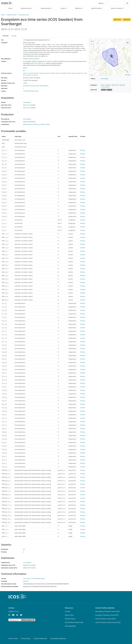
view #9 (69, 73)
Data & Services (12, 15)
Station (3, 102)
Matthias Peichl (45, 124)
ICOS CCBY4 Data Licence (31, 91)
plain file (26, 581)
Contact (68, 611)
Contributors (5, 124)
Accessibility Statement (58, 639)
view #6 (52, 73)
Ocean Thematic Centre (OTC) (106, 619)
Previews (4, 552)
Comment (4, 43)
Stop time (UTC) (6, 108)
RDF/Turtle (115, 85)
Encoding (4, 581)
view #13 (29, 75)
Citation (4, 61)
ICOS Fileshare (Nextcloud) (74, 622)
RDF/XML (108, 85)
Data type (4, 86)
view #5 (47, 73)
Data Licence (69, 615)
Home (3, 15)
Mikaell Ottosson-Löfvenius (31, 124)
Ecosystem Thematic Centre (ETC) (107, 615)
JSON (103, 85)
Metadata (6, 36)
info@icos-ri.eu (14, 611)
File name (4, 78)
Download (127, 20)
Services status (70, 619)
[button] (27, 8)
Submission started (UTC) (9, 568)
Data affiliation (6, 59)
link (48, 40)
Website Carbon (27, 620)
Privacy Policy (26, 639)
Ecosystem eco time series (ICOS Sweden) (36, 86)
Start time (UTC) (6, 105)
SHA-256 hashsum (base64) (10, 586)
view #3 (36, 73)
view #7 (58, 73)
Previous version (6, 73)
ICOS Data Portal (24, 15)
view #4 (42, 73)
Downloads (5, 549)
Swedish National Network (31, 59)
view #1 (25, 73)
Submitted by (5, 563)
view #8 (63, 73)
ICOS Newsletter (70, 626)
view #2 (31, 73)
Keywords (94, 90)
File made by (5, 119)
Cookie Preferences (40, 639)
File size (4, 80)
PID (2, 40)
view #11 (81, 73)
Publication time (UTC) (8, 565)
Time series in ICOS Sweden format (34, 579)
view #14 (35, 75)
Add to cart (117, 20)
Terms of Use (13, 639)
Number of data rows (8, 83)
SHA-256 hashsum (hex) (9, 584)
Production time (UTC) (8, 122)
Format (3, 579)
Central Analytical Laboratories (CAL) (108, 622)
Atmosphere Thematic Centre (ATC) (108, 611)
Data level (4, 88)
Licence (3, 91)
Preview (14, 36)
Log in (101, 3)
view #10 (74, 73)
